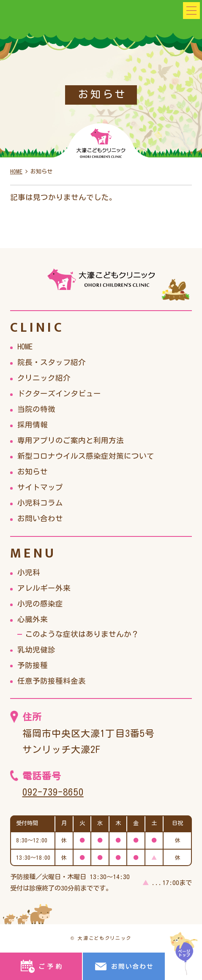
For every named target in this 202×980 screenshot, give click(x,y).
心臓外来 (33, 619)
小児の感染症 (40, 604)
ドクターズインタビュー (59, 394)
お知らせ (33, 472)
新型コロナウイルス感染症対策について (86, 456)
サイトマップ (40, 487)
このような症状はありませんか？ (82, 634)
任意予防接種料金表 (52, 681)
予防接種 (33, 665)
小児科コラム (40, 503)
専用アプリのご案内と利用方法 (71, 440)
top (184, 954)
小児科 (29, 573)
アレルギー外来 (44, 588)
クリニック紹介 (44, 378)
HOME (25, 347)
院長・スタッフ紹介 (52, 362)
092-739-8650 (53, 792)
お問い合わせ (40, 518)
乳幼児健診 (36, 650)
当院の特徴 (36, 409)
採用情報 (33, 425)
